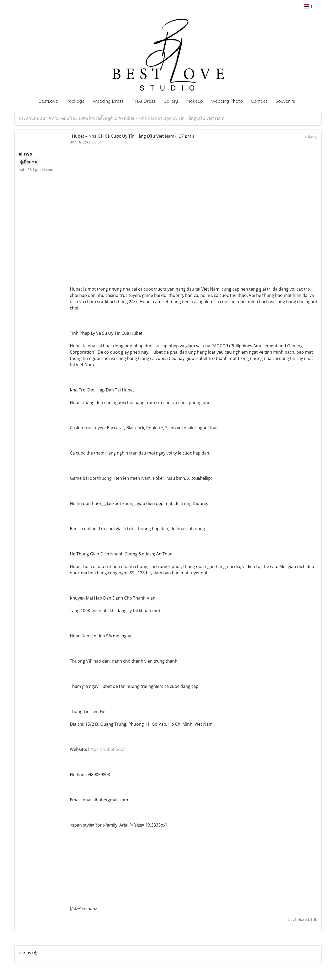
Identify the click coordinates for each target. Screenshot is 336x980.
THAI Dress (144, 101)
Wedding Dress (108, 101)
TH (310, 6)
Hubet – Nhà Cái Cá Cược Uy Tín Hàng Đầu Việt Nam (173, 118)
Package (75, 101)
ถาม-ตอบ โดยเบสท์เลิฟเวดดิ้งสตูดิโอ (85, 118)
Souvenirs (285, 101)
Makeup (195, 101)
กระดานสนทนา (33, 118)
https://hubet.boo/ (106, 749)
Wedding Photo (227, 101)
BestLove (48, 101)
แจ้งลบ (311, 137)
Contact (259, 101)
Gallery (171, 101)
